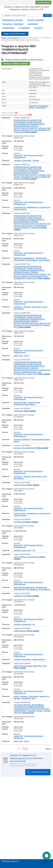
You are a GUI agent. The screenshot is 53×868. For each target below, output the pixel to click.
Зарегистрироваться (19, 758)
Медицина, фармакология (24, 258)
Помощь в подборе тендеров (16, 64)
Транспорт (18, 307)
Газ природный (26, 522)
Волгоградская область (34, 155)
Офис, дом (18, 356)
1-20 (19, 749)
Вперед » (49, 749)
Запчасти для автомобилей (31, 448)
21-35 (25, 749)
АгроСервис (25, 411)
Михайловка (19, 738)
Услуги (26, 356)
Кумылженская (41, 108)
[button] (47, 856)
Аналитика (33, 24)
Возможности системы (13, 20)
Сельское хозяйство (22, 439)
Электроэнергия (20, 209)
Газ (34, 550)
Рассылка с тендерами (13, 24)
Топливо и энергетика (22, 160)
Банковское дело (29, 698)
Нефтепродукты (26, 631)
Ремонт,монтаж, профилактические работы (27, 403)
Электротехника (20, 402)
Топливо (36, 160)
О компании (24, 28)
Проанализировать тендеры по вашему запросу (24, 59)
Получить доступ (10, 861)
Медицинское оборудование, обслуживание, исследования (32, 259)
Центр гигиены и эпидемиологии (29, 558)
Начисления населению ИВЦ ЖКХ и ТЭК (30, 667)
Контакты (39, 28)
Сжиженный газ (26, 596)
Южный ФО (33, 106)
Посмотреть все (40, 772)
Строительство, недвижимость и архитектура (32, 207)
